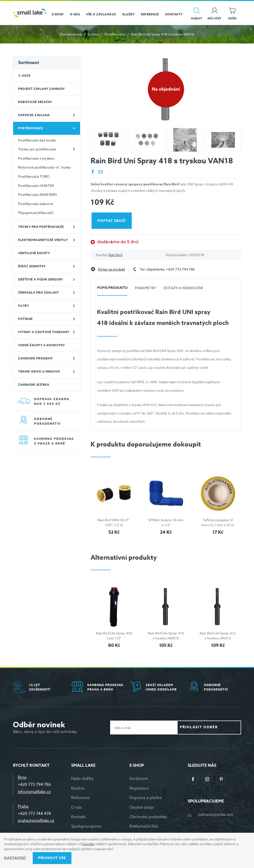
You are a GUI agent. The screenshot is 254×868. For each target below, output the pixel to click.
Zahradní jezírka (34, 385)
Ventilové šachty (34, 253)
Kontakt (78, 817)
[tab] (112, 290)
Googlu (88, 844)
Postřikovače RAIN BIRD (37, 194)
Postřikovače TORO (34, 176)
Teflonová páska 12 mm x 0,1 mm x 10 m (218, 522)
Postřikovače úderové (36, 204)
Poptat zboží (113, 221)
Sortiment (29, 63)
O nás (77, 807)
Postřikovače (115, 34)
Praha (23, 806)
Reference (80, 798)
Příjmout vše (52, 858)
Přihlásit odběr (213, 727)
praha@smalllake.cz (36, 821)
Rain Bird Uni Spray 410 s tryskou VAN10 (166, 636)
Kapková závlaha (34, 115)
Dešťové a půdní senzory (41, 279)
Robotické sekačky (35, 102)
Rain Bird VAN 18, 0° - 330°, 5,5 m (114, 522)
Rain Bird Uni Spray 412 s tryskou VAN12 (218, 636)
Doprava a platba (146, 798)
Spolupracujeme (86, 826)
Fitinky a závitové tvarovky (44, 332)
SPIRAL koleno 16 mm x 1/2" (166, 522)
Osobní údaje (142, 807)
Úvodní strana (71, 34)
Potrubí (25, 319)
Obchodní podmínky (148, 817)
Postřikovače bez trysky (37, 140)
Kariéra (78, 788)
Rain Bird (115, 255)
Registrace (139, 788)
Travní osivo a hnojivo (39, 371)
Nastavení (15, 858)
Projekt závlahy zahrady (42, 89)
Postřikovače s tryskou (36, 158)
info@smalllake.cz (34, 792)
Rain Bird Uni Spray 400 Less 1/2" (114, 636)
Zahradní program (35, 358)
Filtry (24, 306)
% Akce (24, 76)
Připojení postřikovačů (36, 213)
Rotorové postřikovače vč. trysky (45, 167)
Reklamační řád (144, 826)
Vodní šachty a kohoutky (42, 345)
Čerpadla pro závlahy (38, 293)
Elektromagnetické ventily (43, 240)
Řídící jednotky (32, 266)
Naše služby (82, 779)
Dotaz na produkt (111, 269)
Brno (22, 777)
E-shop (93, 34)
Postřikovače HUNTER (36, 186)
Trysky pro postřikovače (37, 149)
